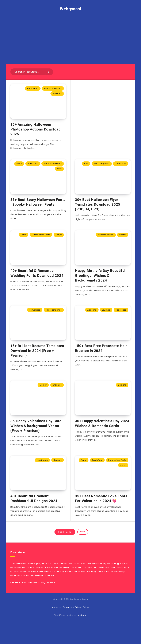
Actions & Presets (53, 88)
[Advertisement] (70, 36)
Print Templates (102, 166)
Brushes (106, 318)
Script (59, 240)
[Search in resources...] (32, 72)
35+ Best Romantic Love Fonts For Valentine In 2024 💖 (101, 514)
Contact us (17, 598)
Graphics (57, 395)
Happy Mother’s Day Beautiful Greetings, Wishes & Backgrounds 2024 (100, 283)
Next (83, 547)
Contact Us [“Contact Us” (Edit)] (68, 622)
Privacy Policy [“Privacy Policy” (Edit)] (82, 622)
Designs (122, 395)
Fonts (19, 166)
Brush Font (33, 166)
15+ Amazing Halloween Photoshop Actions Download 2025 (36, 132)
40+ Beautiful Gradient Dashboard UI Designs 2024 (34, 514)
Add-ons (57, 94)
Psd (86, 166)
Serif (59, 171)
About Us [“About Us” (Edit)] (57, 622)
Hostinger (82, 630)
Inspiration (42, 473)
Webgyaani (70, 9)
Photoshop (33, 88)
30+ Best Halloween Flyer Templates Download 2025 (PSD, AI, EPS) (98, 210)
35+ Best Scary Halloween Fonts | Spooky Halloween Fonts (38, 207)
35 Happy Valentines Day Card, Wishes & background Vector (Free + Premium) (37, 439)
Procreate (121, 318)
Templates (121, 166)
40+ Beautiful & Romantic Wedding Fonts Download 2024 (37, 281)
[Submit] (49, 72)
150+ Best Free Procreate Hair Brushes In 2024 (101, 359)
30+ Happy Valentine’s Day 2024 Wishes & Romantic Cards (102, 436)
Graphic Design (106, 240)
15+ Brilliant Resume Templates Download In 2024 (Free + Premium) (37, 361)
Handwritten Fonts (53, 166)
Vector (123, 240)
